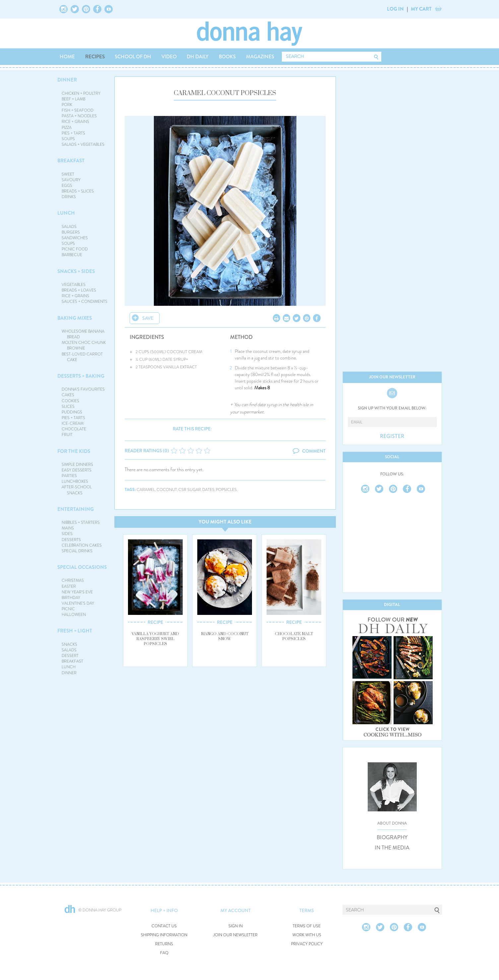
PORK (67, 105)
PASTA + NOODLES (79, 116)
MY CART (421, 9)
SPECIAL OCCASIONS (82, 567)
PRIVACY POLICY (307, 944)
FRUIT (67, 435)
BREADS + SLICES (78, 191)
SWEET (68, 174)
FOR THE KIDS (74, 451)
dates (208, 490)
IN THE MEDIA (392, 848)
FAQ (164, 953)
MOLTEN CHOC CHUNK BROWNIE (84, 345)
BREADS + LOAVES (79, 290)
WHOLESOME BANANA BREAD (83, 334)
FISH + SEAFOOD (78, 110)
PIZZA (67, 128)
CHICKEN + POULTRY (81, 93)
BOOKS (227, 57)
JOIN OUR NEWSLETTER (235, 935)
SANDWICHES (75, 238)
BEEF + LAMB (73, 99)
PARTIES (69, 476)
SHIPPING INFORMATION (164, 935)
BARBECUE (72, 255)
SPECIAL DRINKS (77, 551)
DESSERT (70, 656)
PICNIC (68, 609)
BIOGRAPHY (392, 838)
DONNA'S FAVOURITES (83, 389)
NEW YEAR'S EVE (77, 592)
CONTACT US (164, 926)
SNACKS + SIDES (76, 271)
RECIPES (95, 57)
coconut (167, 490)
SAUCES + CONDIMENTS (85, 301)
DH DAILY (198, 57)
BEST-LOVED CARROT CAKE (82, 357)
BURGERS (71, 232)
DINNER (67, 80)
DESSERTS (71, 540)
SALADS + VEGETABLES (83, 144)
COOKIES (70, 401)
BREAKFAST (71, 161)
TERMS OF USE (307, 926)
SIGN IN (236, 926)
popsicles (226, 490)
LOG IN (395, 9)
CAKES (68, 395)
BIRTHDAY (71, 598)
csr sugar (190, 490)
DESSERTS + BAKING (81, 376)
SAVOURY (71, 180)
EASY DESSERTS (77, 470)
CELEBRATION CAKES (82, 545)
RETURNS (164, 944)
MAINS (68, 528)
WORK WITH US (307, 935)
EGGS (67, 186)
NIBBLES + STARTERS (81, 522)
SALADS (69, 227)
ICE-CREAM (73, 423)
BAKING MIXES (75, 318)
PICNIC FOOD (75, 249)
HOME (67, 57)
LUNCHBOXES (75, 481)
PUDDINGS (72, 412)
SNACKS (69, 644)
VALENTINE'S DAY (78, 603)
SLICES (68, 407)
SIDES (67, 534)
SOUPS (68, 139)
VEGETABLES (74, 285)
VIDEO (169, 57)
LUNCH (66, 213)
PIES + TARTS (73, 133)
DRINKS (69, 197)
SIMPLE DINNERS (77, 464)
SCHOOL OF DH (133, 57)
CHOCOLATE (74, 429)
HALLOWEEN (74, 615)
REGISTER (392, 436)
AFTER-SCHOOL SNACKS (77, 490)
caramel (146, 490)
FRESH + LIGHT (75, 631)
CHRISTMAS (73, 580)
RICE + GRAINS (75, 122)
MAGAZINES (260, 57)
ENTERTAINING (76, 509)
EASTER (69, 586)
